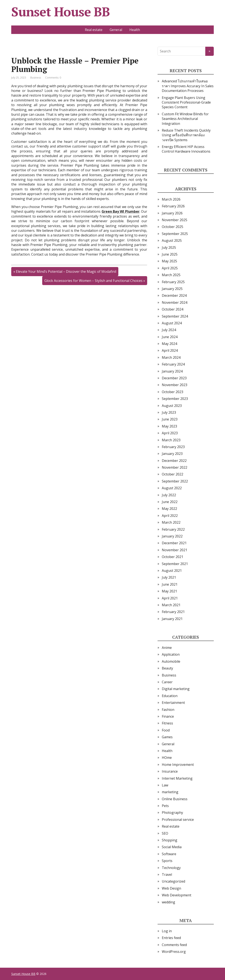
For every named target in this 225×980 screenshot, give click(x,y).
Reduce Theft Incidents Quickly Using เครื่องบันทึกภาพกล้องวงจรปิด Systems (186, 135)
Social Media (172, 847)
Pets (165, 806)
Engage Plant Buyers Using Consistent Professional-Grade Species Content (186, 102)
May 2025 (169, 261)
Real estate (94, 30)
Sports (167, 861)
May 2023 (169, 426)
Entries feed (171, 938)
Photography (172, 813)
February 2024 (173, 364)
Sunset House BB (61, 12)
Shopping (170, 840)
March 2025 (171, 275)
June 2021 (170, 584)
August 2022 (172, 488)
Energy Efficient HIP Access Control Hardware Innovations (186, 149)
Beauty (167, 668)
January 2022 (172, 536)
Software (169, 854)
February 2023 (173, 447)
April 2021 (170, 598)
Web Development (177, 895)
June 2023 (170, 419)
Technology (171, 868)
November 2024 (175, 302)
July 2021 (169, 577)
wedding (168, 902)
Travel (167, 875)
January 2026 (172, 213)
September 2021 (175, 564)
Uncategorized (173, 881)
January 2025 (172, 289)
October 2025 (173, 227)
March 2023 (171, 440)
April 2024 (170, 350)
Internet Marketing (177, 778)
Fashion (168, 710)
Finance (168, 716)
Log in (167, 931)
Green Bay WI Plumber (121, 211)
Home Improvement (178, 765)
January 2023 (172, 454)
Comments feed (174, 945)
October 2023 (173, 392)
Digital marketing (176, 689)
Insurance (170, 771)
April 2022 (170, 516)
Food (166, 730)
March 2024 (171, 357)
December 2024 (174, 295)
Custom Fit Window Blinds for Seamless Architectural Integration (185, 119)
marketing (170, 792)
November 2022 (175, 467)
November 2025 (175, 220)
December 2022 (174, 461)
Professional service (178, 820)
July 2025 (169, 247)
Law (165, 785)
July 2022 (169, 495)
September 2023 (175, 399)
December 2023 (174, 378)
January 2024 (172, 371)
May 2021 (169, 591)
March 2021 (171, 605)
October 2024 (173, 309)
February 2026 (173, 206)
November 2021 (175, 550)
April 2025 (170, 268)
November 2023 (175, 385)
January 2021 (172, 619)
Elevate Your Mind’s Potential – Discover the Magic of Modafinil (66, 271)
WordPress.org (174, 952)
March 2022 (171, 522)
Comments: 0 (53, 78)
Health (135, 30)
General (116, 30)
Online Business (175, 799)
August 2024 (172, 323)
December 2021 (174, 543)
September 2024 (175, 316)
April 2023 (170, 433)
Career (167, 682)
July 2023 (169, 412)
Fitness (167, 723)
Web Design (171, 888)
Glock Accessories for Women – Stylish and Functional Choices (93, 281)
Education (170, 696)
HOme (167, 758)
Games (167, 737)
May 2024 (169, 344)
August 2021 (172, 571)
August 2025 (172, 240)
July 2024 (169, 330)
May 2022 (169, 509)
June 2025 (170, 254)
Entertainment (173, 703)
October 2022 (173, 474)
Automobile (171, 661)
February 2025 (173, 282)
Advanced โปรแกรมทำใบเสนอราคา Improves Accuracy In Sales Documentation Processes (188, 86)
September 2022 (175, 481)
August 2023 (172, 406)
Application (171, 654)
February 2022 (173, 529)
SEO (165, 833)
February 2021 (173, 612)
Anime (167, 648)
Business (36, 78)
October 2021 (173, 557)
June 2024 (170, 337)
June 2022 (170, 502)
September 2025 (175, 234)
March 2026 (171, 199)
